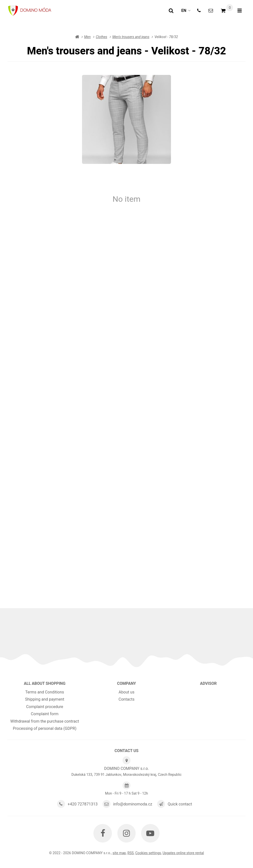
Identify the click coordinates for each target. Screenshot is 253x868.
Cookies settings (148, 853)
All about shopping (45, 683)
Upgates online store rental (183, 853)
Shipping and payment (45, 699)
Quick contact (180, 804)
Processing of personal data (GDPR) (45, 728)
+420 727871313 (83, 804)
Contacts (127, 699)
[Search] (171, 11)
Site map (119, 853)
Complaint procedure (45, 707)
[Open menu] (240, 11)
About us (126, 692)
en (187, 12)
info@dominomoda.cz (133, 804)
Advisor (209, 683)
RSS (131, 853)
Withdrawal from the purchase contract (45, 721)
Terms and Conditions (45, 692)
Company (127, 683)
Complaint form (45, 714)
